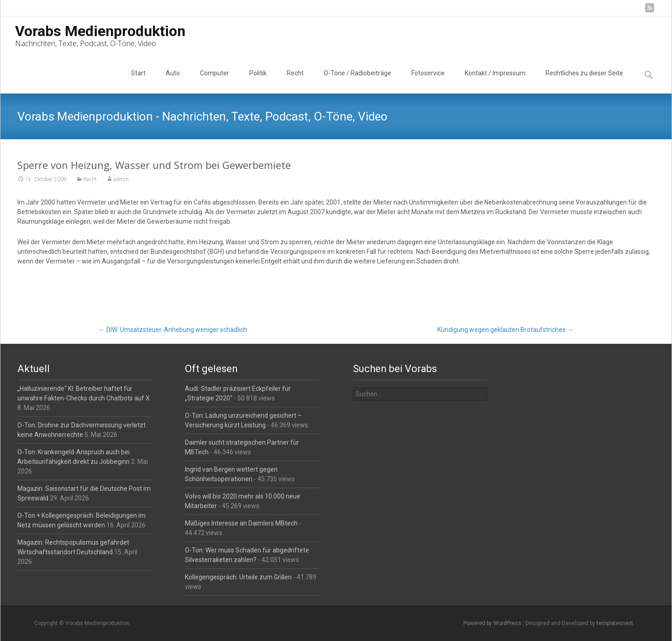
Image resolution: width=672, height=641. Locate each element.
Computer (215, 81)
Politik (258, 81)
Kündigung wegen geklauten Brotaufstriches (505, 330)
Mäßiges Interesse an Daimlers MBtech (241, 523)
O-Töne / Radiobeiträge (357, 81)
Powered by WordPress (493, 623)
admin (121, 180)
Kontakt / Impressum (495, 81)
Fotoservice (428, 81)
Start (138, 81)
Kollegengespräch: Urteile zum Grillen (238, 577)
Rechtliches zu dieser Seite (584, 81)
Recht (295, 81)
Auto (173, 81)
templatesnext (615, 623)
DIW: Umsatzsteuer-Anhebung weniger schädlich (173, 330)
